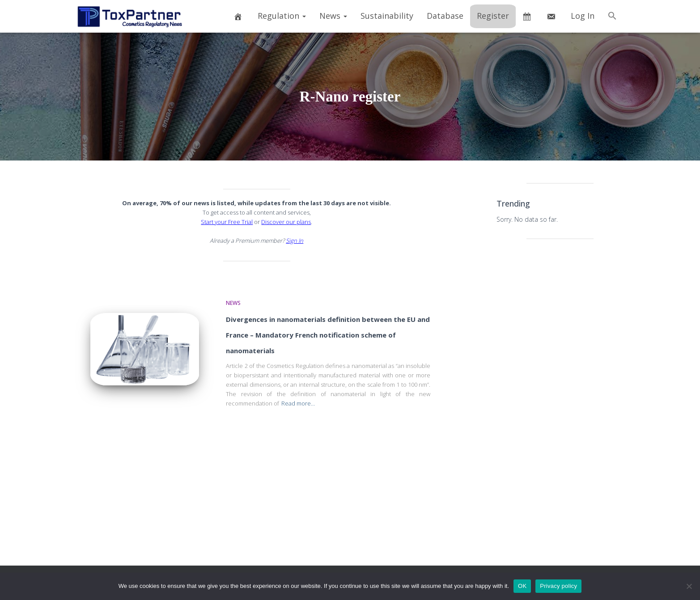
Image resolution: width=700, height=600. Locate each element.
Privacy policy (558, 586)
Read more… (298, 403)
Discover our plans (286, 222)
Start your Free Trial (227, 222)
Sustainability (387, 16)
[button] (612, 16)
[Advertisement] (560, 387)
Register (493, 16)
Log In (583, 16)
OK (522, 586)
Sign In (295, 241)
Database (445, 16)
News (333, 16)
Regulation (282, 16)
